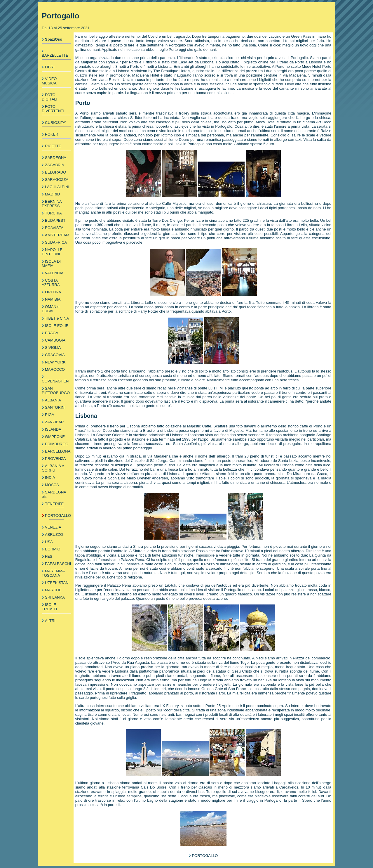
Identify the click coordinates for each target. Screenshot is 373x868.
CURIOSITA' (55, 123)
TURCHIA (53, 213)
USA (49, 542)
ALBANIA (53, 400)
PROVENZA (55, 459)
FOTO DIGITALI (49, 97)
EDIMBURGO (57, 444)
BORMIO (53, 549)
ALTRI (50, 621)
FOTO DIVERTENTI (53, 109)
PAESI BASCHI (58, 564)
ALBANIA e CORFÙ (53, 468)
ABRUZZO (54, 535)
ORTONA (53, 292)
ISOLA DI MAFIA (51, 264)
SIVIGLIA (53, 348)
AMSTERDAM (57, 235)
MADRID (52, 194)
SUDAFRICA (56, 242)
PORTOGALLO (58, 516)
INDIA (50, 478)
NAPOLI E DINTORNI (52, 252)
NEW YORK (55, 362)
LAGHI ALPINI (57, 187)
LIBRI (50, 67)
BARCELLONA (58, 451)
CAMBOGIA (55, 340)
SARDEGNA (56, 158)
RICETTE (53, 146)
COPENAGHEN (55, 381)
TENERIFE (54, 504)
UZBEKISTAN (57, 583)
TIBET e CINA (57, 318)
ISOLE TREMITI (49, 607)
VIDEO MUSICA (49, 81)
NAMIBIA (53, 299)
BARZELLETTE (55, 55)
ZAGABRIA (55, 165)
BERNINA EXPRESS (52, 204)
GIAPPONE (55, 437)
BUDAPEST (55, 220)
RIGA (50, 415)
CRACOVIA (55, 355)
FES (49, 556)
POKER (52, 134)
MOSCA (52, 485)
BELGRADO (55, 172)
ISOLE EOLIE (57, 326)
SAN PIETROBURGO (56, 391)
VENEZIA (53, 527)
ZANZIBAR (54, 422)
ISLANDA (53, 429)
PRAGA (52, 333)
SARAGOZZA (57, 180)
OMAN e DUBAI (51, 309)
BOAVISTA (54, 228)
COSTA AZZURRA (51, 283)
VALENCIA (54, 273)
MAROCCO (55, 369)
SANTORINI (55, 407)
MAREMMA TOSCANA (53, 573)
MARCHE (53, 590)
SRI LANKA (55, 597)
